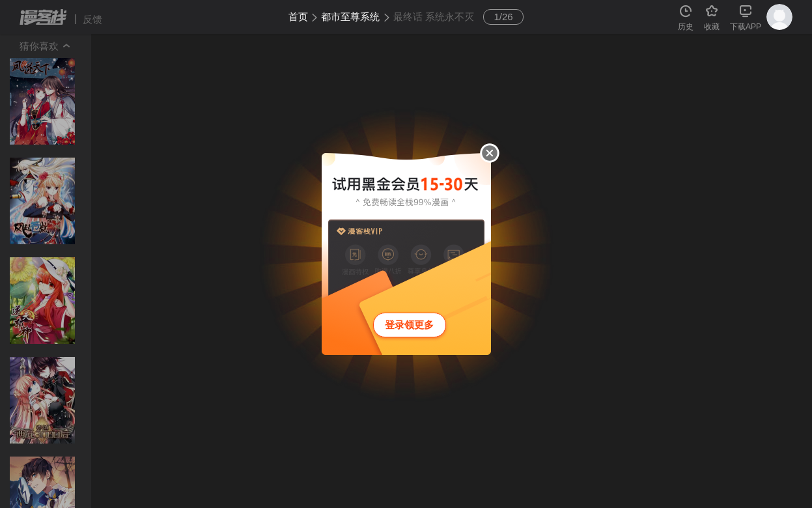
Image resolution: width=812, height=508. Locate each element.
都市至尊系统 (350, 17)
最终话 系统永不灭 (434, 17)
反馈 (92, 19)
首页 (298, 17)
